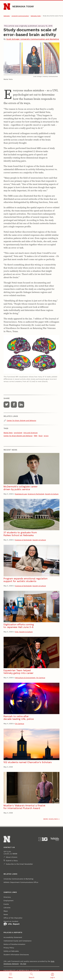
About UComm (12, 857)
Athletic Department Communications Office (21, 882)
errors (46, 436)
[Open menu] (10, 976)
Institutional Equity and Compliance (18, 941)
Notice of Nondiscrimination (14, 944)
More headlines (51, 819)
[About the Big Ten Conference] (43, 839)
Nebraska (7, 16)
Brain (41, 436)
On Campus (41, 678)
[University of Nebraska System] (55, 839)
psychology (18, 433)
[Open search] (31, 976)
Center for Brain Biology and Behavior (18, 436)
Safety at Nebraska (11, 951)
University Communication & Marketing (18, 879)
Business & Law (21, 494)
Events (6, 904)
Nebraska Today (23, 6)
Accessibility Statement (13, 937)
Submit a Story (12, 861)
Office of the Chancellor (13, 918)
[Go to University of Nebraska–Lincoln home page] (7, 7)
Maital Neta (8, 433)
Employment (8, 901)
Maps (6, 911)
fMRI (36, 436)
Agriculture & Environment (25, 678)
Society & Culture (52, 494)
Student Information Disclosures (16, 955)
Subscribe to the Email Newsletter (19, 864)
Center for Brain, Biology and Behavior (21, 421)
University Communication (20, 16)
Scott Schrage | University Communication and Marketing (33, 39)
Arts (17, 632)
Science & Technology (36, 494)
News (6, 914)
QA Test (23, 964)
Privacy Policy (9, 948)
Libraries (7, 908)
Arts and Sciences (31, 433)
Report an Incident (12, 923)
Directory (7, 897)
